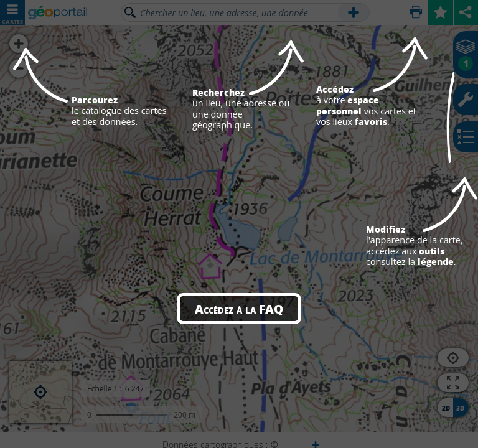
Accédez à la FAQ (239, 309)
